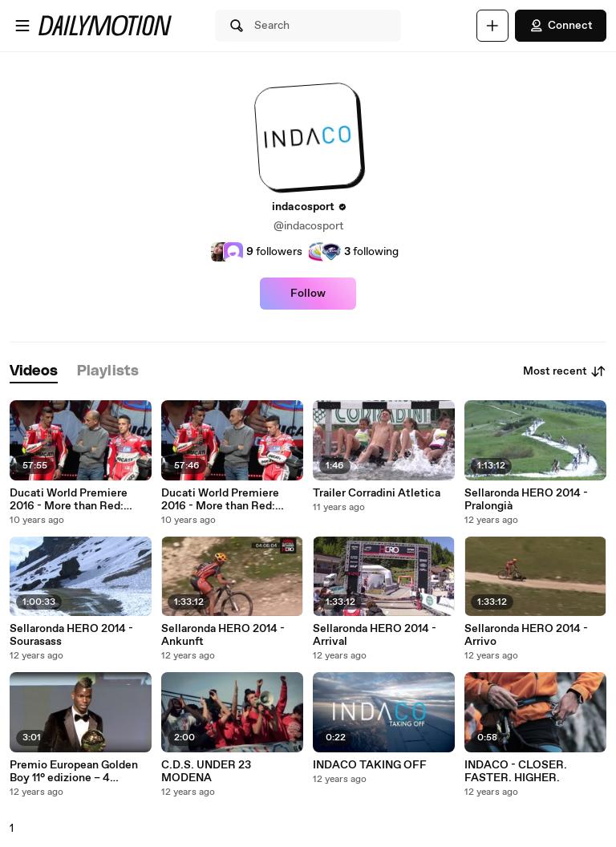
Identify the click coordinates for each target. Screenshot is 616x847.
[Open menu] (22, 26)
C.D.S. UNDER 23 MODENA (206, 772)
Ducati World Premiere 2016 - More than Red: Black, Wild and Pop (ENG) (77, 500)
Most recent (565, 371)
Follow (308, 294)
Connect (561, 26)
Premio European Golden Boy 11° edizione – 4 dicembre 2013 (74, 772)
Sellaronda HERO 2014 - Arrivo (526, 635)
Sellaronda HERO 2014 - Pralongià (526, 500)
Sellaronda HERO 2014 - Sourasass (71, 635)
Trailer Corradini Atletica (377, 493)
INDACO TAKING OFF (370, 765)
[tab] (34, 372)
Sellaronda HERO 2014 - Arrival (375, 635)
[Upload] (492, 26)
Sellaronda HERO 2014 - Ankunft (223, 635)
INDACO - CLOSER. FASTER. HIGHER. (516, 772)
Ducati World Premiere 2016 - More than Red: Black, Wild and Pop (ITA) (226, 500)
